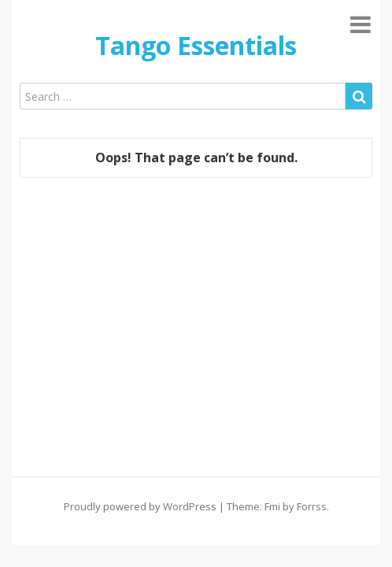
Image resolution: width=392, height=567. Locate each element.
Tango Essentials (196, 45)
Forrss (312, 506)
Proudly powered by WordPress (140, 506)
